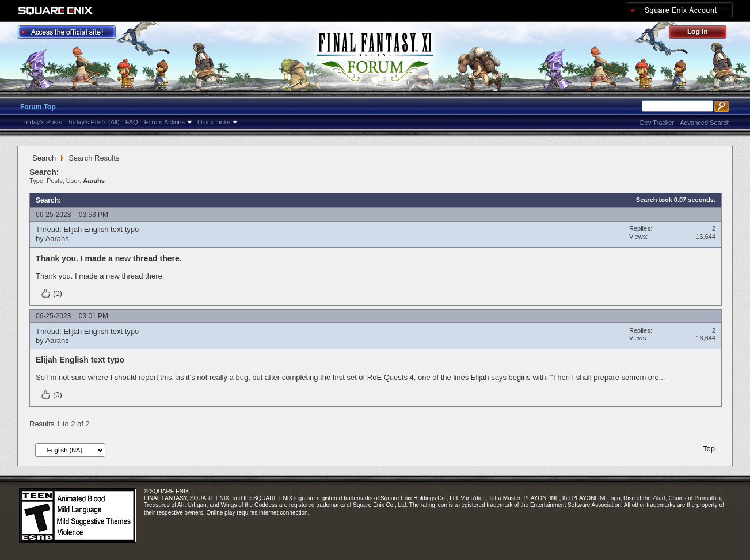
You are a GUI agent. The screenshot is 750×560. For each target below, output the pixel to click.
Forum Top (38, 107)
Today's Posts (43, 122)
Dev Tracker (657, 123)
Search (44, 158)
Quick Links (214, 122)
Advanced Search (705, 123)
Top (709, 449)
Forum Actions (165, 122)
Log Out (703, 34)
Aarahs (57, 239)
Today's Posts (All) (94, 122)
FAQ (132, 122)
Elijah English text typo (101, 229)
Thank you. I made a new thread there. (109, 258)
